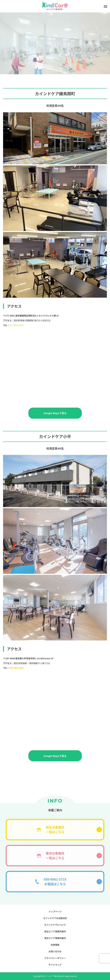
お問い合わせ (55, 951)
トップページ (55, 911)
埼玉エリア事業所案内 (55, 931)
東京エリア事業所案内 (55, 938)
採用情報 (55, 945)
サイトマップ (55, 965)
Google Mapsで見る (55, 413)
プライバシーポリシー (55, 958)
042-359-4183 (16, 668)
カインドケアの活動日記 (55, 918)
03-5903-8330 (16, 325)
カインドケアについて (55, 925)
